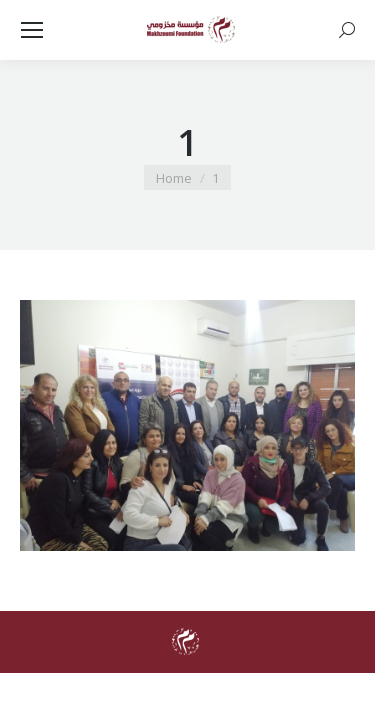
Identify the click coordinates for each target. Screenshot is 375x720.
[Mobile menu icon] (32, 30)
